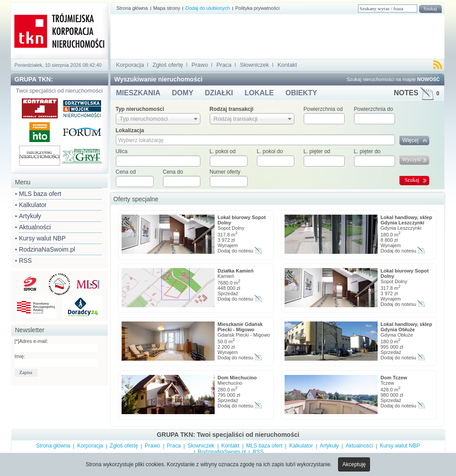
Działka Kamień (236, 271)
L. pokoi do (270, 151)
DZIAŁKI (219, 93)
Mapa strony (167, 8)
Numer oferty (225, 172)
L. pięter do (367, 151)
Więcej (411, 140)
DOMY (183, 93)
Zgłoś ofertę (168, 65)
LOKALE (259, 93)
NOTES (416, 93)
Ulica (122, 151)
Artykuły (30, 216)
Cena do (173, 172)
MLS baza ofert (40, 194)
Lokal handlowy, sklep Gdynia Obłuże (407, 327)
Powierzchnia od (323, 109)
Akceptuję (354, 464)
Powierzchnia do (374, 109)
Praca (224, 65)
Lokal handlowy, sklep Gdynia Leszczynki (407, 220)
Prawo (200, 65)
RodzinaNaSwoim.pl (47, 249)
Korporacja (130, 65)
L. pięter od (317, 151)
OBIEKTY (301, 93)
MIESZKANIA (138, 93)
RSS (26, 260)
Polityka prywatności (257, 8)
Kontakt (287, 65)
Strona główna (132, 8)
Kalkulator (33, 205)
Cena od (126, 172)
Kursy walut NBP (43, 238)
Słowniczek (254, 65)
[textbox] (158, 161)
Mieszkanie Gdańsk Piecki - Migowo (240, 327)
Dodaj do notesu (236, 251)
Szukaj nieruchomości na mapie (393, 79)
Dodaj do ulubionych (208, 8)
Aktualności (35, 227)
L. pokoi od (223, 151)
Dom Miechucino (237, 378)
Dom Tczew (394, 378)
